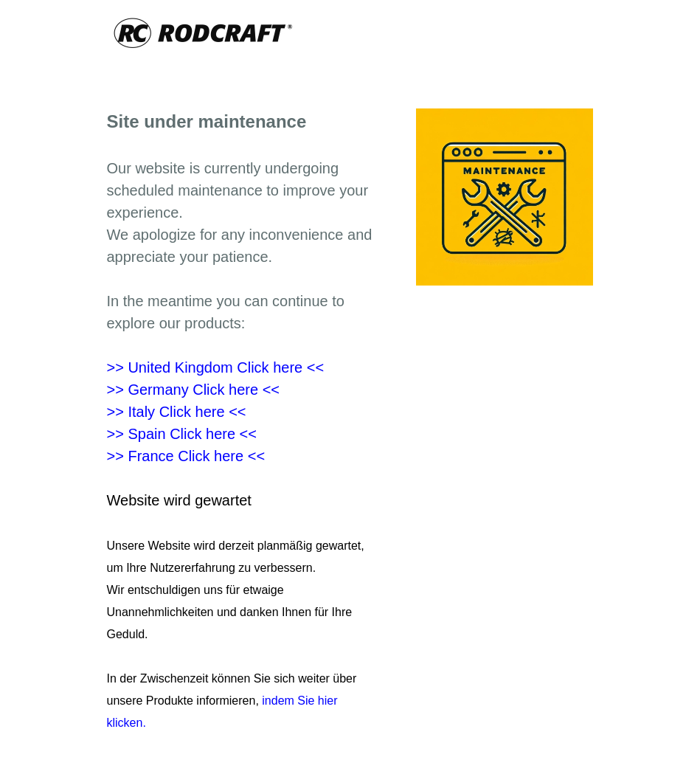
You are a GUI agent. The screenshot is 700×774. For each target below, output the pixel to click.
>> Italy (177, 412)
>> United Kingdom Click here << (216, 367)
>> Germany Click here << (194, 390)
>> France (186, 456)
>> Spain (182, 434)
